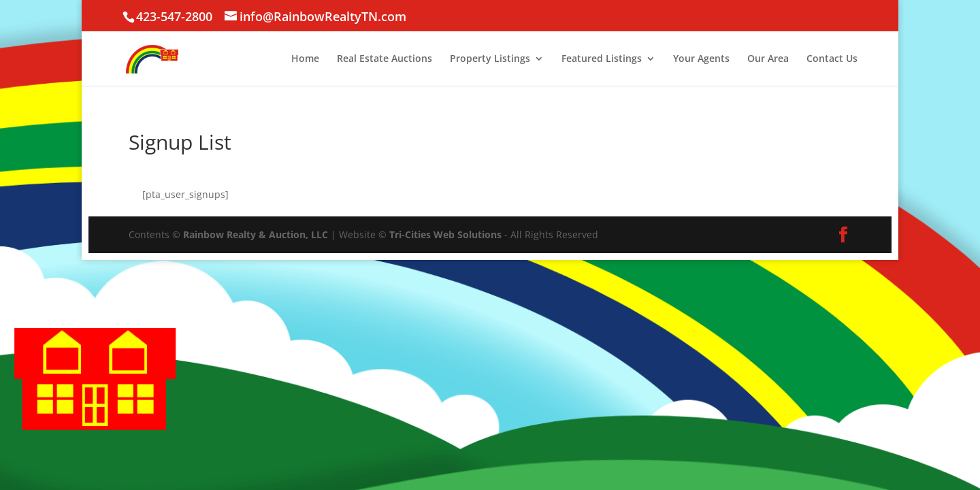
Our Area (768, 59)
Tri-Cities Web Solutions (445, 234)
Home (305, 59)
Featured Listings (602, 59)
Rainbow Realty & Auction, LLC (256, 234)
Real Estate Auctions (385, 59)
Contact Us (832, 59)
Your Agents (701, 59)
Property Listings (490, 59)
